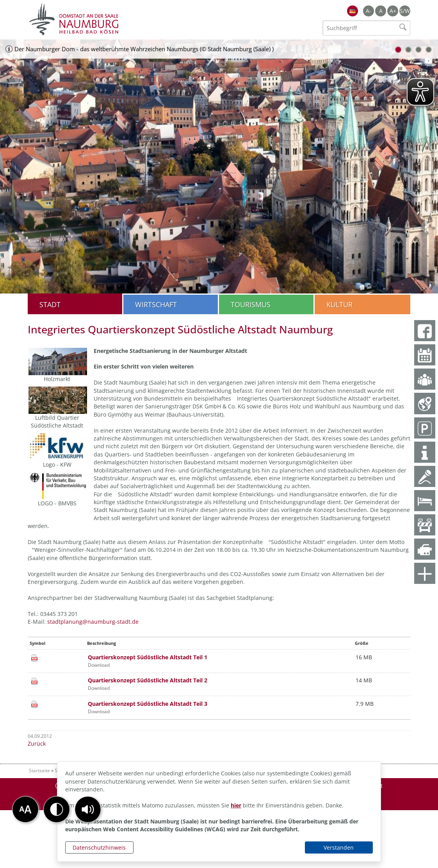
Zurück (37, 744)
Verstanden (339, 847)
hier (236, 805)
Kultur (339, 304)
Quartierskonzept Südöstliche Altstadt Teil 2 (148, 680)
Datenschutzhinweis (99, 847)
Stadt (50, 304)
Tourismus (251, 304)
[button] (88, 809)
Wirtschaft (156, 304)
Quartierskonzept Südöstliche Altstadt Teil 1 (148, 657)
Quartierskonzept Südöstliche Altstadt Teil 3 (148, 704)
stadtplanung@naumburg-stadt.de (93, 622)
